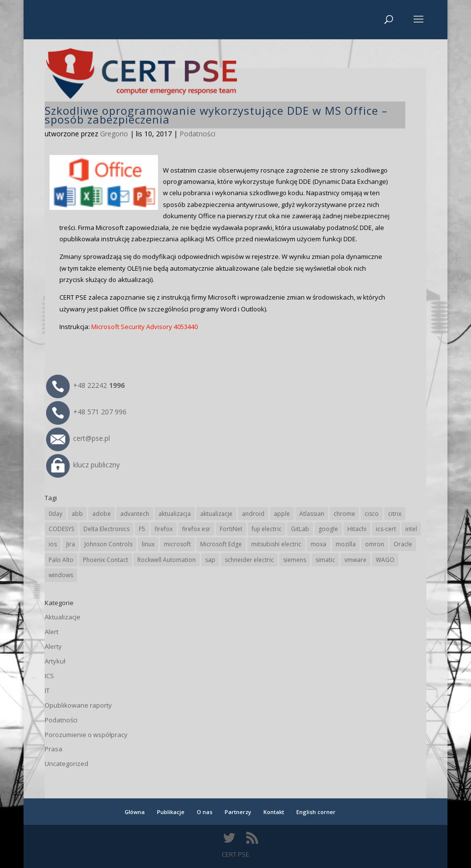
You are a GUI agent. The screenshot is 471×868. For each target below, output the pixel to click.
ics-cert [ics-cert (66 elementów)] (386, 529)
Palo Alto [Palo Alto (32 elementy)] (61, 560)
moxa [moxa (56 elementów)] (318, 544)
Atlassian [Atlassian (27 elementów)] (312, 514)
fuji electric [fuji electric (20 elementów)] (267, 529)
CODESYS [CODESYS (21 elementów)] (61, 529)
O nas (205, 812)
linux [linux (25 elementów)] (148, 544)
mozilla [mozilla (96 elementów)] (346, 544)
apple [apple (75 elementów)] (282, 514)
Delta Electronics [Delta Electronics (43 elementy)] (106, 529)
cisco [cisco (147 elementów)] (372, 514)
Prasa (53, 749)
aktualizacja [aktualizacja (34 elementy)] (175, 514)
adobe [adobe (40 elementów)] (102, 514)
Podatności (197, 134)
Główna (135, 812)
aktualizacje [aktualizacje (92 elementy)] (216, 514)
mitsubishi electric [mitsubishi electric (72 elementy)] (276, 544)
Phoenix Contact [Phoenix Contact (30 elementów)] (105, 560)
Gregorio (114, 134)
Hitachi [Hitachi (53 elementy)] (357, 529)
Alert (52, 632)
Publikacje (171, 812)
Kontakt (274, 812)
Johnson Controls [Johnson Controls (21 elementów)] (108, 544)
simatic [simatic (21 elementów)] (325, 560)
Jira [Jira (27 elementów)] (71, 544)
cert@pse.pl (78, 438)
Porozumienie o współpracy (86, 735)
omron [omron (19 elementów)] (375, 544)
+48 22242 (85, 385)
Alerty (53, 646)
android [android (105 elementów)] (253, 514)
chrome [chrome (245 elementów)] (344, 514)
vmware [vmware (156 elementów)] (355, 560)
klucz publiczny (83, 465)
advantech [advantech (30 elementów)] (135, 514)
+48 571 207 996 (86, 412)
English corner (316, 812)
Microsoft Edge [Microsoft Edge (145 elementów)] (221, 544)
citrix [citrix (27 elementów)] (395, 514)
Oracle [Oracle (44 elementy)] (403, 544)
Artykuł (55, 661)
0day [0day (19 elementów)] (55, 514)
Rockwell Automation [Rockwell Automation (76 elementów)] (167, 560)
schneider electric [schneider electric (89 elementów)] (249, 560)
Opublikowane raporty (78, 705)
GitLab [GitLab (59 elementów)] (300, 529)
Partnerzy (238, 812)
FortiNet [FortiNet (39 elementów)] (231, 529)
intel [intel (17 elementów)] (411, 529)
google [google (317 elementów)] (328, 529)
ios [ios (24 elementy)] (53, 544)
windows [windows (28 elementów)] (61, 575)
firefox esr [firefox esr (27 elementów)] (196, 529)
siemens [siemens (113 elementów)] (295, 560)
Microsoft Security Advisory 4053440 (144, 327)
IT (47, 690)
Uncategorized (66, 764)
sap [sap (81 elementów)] (210, 560)
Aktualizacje (63, 617)
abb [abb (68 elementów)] (77, 514)
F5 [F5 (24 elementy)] (142, 529)
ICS (49, 676)
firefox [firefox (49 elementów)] (164, 529)
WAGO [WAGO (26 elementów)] (385, 560)
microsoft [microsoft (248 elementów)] (177, 544)
